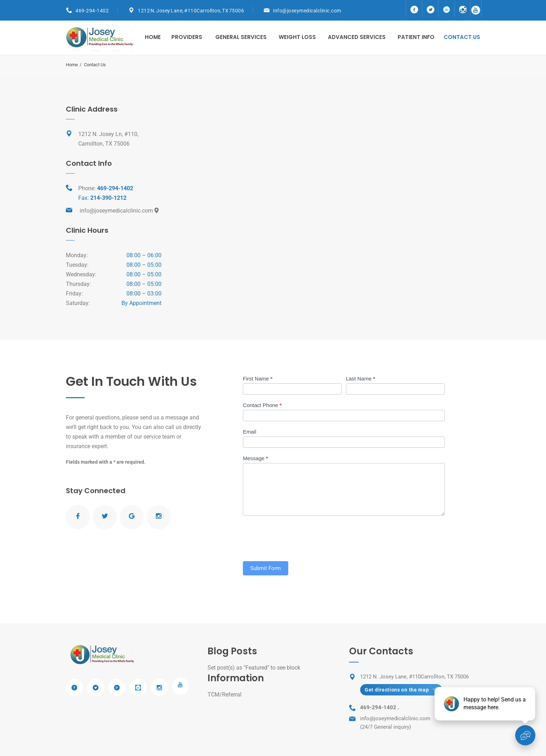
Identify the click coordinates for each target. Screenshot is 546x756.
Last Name (361, 379)
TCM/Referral (224, 695)
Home (153, 37)
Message (255, 458)
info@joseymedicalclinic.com (307, 11)
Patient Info (416, 37)
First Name (258, 379)
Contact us (462, 37)
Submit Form (266, 568)
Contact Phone (262, 405)
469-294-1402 (92, 11)
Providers (187, 37)
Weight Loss (297, 37)
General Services (241, 37)
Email (250, 432)
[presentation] (297, 537)
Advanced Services (357, 37)
